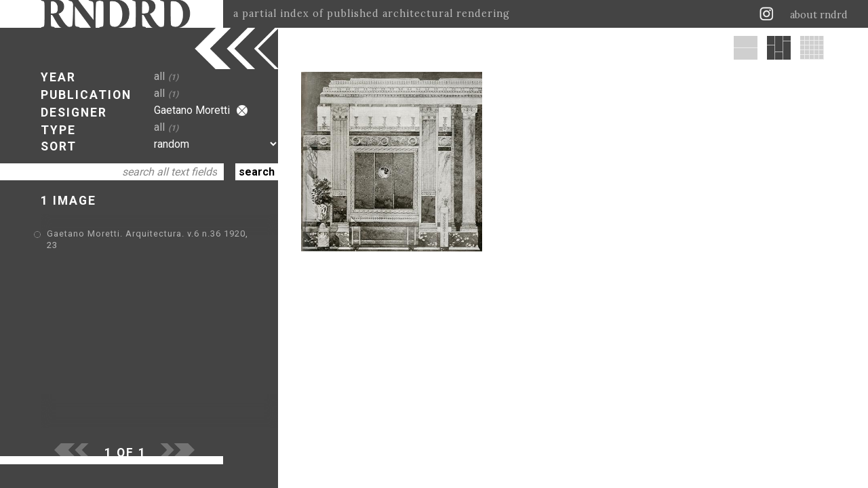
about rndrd (819, 15)
